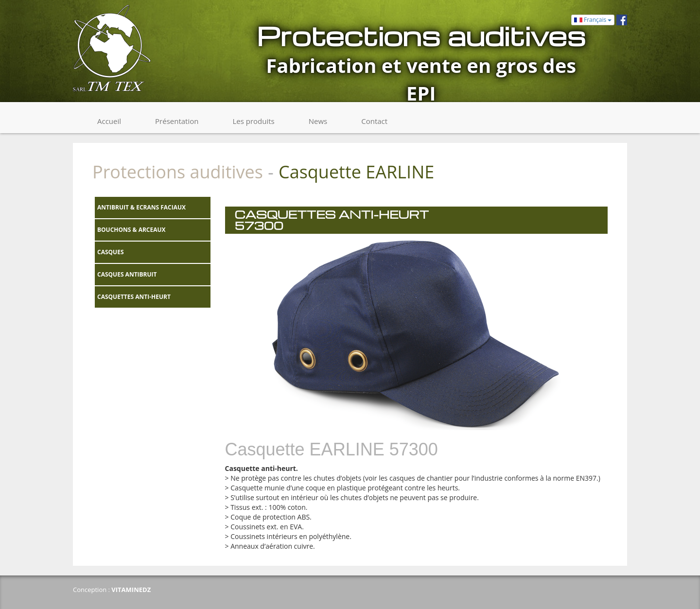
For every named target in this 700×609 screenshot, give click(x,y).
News (318, 121)
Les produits (253, 121)
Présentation (177, 121)
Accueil (109, 121)
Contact (374, 121)
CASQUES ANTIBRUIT (127, 274)
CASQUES (111, 252)
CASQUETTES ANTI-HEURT (134, 297)
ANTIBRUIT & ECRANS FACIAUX (141, 207)
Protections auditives (178, 172)
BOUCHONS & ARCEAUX (131, 230)
